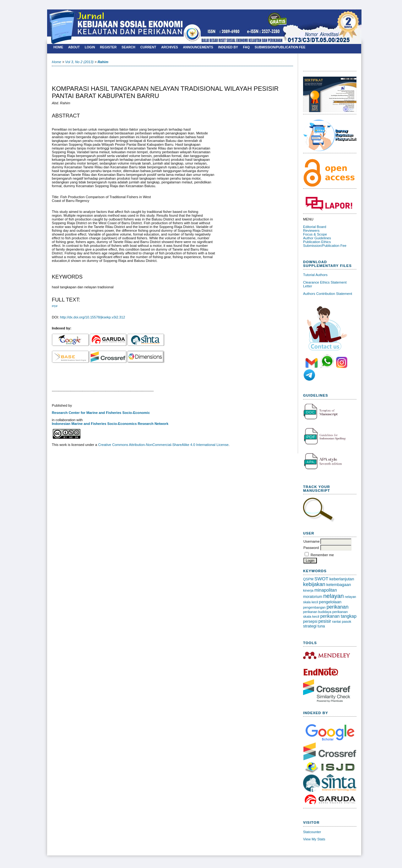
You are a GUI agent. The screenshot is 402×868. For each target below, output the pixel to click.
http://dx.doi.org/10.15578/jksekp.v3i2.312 (92, 317)
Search (128, 47)
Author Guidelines (317, 238)
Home (58, 47)
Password (311, 548)
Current (148, 47)
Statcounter (312, 832)
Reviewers (311, 231)
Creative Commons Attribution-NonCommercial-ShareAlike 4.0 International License (163, 445)
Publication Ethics (317, 242)
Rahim (103, 62)
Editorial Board (315, 227)
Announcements (198, 47)
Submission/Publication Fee (325, 246)
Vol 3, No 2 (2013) (79, 62)
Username (312, 541)
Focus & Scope (315, 234)
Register (108, 47)
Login (90, 47)
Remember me (322, 555)
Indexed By (228, 47)
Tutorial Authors (315, 275)
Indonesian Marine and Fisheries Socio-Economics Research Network (110, 424)
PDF (55, 306)
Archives (170, 47)
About (74, 47)
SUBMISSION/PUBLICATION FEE (280, 47)
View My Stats (314, 839)
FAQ (246, 47)
